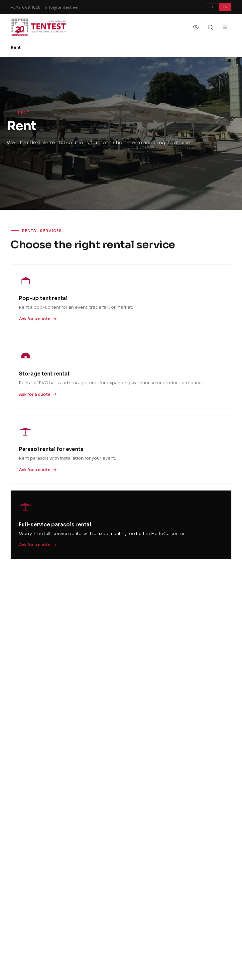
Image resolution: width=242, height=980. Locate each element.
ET (212, 7)
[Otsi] (210, 27)
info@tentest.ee (61, 7)
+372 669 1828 (26, 7)
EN (225, 7)
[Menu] (225, 27)
